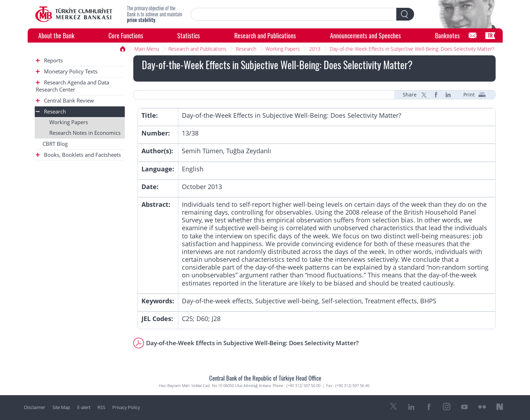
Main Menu (147, 49)
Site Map (61, 407)
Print (469, 95)
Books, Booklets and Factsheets (78, 155)
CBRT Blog (55, 144)
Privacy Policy (126, 407)
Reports (49, 60)
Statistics (189, 35)
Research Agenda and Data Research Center (72, 86)
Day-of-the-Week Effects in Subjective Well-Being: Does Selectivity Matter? (412, 49)
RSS (101, 407)
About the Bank (56, 35)
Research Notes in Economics (85, 133)
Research (246, 49)
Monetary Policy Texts (67, 71)
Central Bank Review (65, 101)
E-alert (84, 407)
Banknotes (447, 35)
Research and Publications (265, 35)
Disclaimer (35, 407)
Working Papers (283, 49)
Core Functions (126, 35)
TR (490, 35)
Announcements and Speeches (366, 35)
